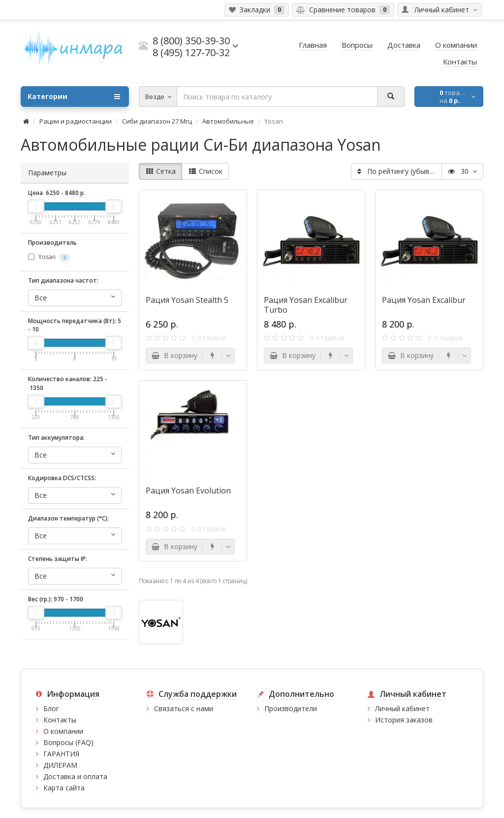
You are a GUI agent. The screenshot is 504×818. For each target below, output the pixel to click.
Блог (51, 708)
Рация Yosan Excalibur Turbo (306, 305)
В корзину (174, 355)
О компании (63, 731)
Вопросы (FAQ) (68, 742)
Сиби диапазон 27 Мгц (157, 121)
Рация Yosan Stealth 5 (187, 300)
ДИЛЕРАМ (60, 765)
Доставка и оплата (75, 776)
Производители (291, 708)
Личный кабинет (402, 708)
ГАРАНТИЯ (61, 754)
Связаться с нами (184, 708)
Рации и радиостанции (76, 121)
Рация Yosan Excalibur (424, 300)
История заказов (404, 720)
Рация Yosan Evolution (188, 491)
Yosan (49, 257)
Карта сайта (64, 788)
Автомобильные (228, 121)
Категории (74, 97)
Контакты (60, 720)
